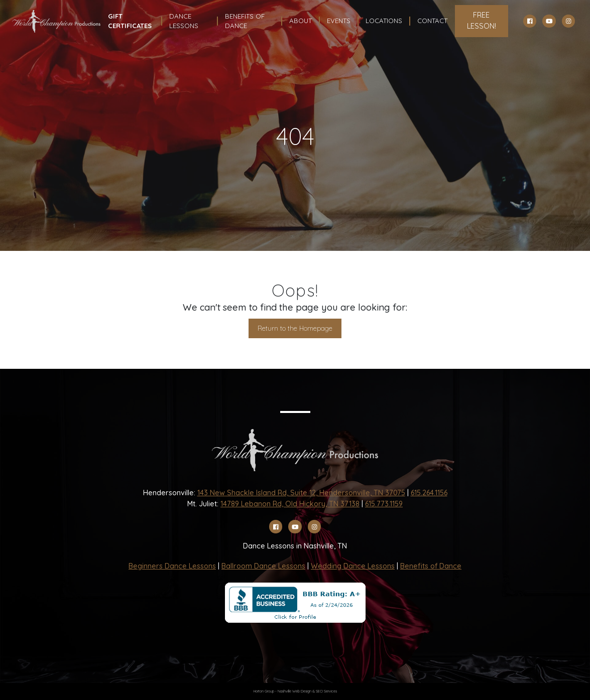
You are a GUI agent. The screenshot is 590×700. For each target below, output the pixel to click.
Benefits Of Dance (245, 21)
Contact (432, 21)
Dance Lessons (184, 21)
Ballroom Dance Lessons (263, 566)
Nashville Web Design (294, 691)
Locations (384, 21)
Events (339, 21)
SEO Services (326, 691)
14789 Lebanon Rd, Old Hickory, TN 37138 (290, 504)
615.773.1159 (384, 504)
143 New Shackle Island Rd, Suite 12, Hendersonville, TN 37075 (301, 493)
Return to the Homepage (295, 328)
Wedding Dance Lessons (353, 566)
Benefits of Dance (431, 566)
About (301, 21)
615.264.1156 (429, 493)
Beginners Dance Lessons (172, 566)
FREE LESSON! (482, 21)
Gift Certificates (130, 21)
